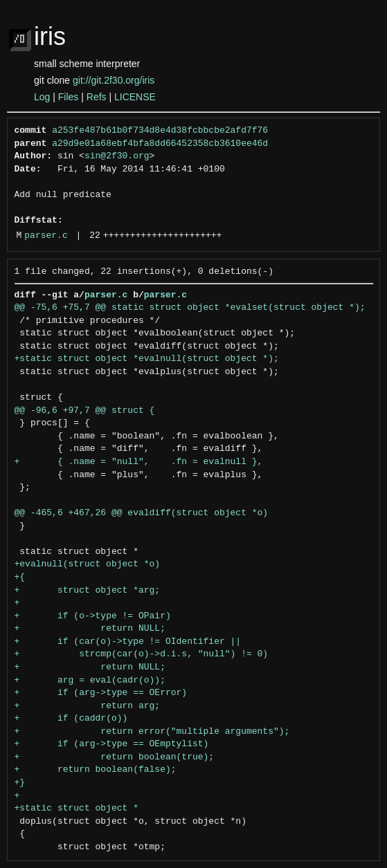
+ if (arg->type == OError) (101, 693)
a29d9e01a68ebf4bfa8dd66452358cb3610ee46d (160, 144)
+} (20, 783)
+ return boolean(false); (96, 770)
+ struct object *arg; (88, 591)
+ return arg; (88, 706)
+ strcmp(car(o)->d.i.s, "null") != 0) (142, 654)
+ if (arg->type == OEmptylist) (112, 744)
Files (69, 97)
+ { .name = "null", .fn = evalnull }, (139, 462)
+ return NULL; (90, 629)
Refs (97, 97)
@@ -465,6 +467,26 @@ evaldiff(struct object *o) (142, 513)
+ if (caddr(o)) (71, 719)
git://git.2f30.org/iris (114, 80)
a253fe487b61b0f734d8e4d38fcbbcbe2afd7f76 (160, 131)
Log (42, 97)
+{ (20, 578)
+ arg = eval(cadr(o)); (90, 681)
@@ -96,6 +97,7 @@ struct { (85, 411)
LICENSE (135, 97)
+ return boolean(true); (115, 757)
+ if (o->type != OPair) (93, 616)
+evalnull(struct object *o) (88, 564)
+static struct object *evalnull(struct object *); (147, 359)
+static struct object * (76, 809)
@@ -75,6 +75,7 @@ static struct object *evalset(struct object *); (190, 308)
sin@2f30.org (117, 156)
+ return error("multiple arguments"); (152, 732)
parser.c (46, 236)
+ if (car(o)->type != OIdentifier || (128, 642)
